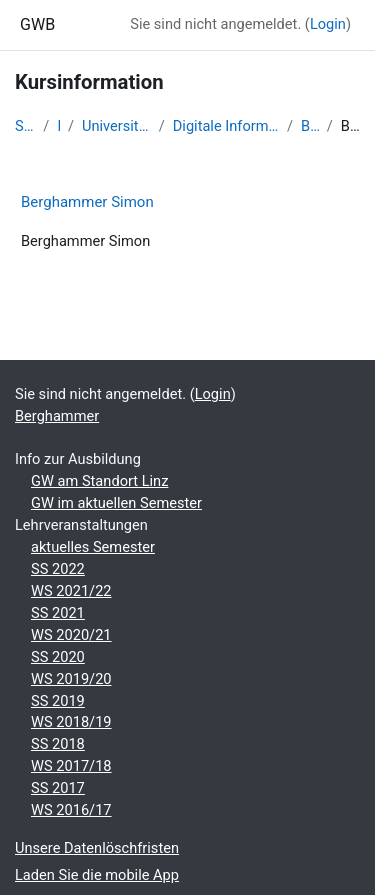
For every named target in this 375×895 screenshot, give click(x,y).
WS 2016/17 (71, 810)
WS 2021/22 (71, 591)
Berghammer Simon (87, 202)
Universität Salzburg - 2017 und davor (116, 126)
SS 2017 (58, 788)
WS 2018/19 (71, 722)
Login (328, 24)
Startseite (25, 126)
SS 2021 (58, 613)
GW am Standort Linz (99, 481)
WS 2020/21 (71, 635)
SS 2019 (58, 701)
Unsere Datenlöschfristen (97, 848)
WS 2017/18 (71, 766)
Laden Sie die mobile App (97, 875)
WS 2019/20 (71, 679)
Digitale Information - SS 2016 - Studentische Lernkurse (226, 126)
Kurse (58, 126)
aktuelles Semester (93, 547)
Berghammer (310, 126)
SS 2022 (58, 569)
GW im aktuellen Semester (116, 503)
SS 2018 (58, 744)
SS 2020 (58, 657)
